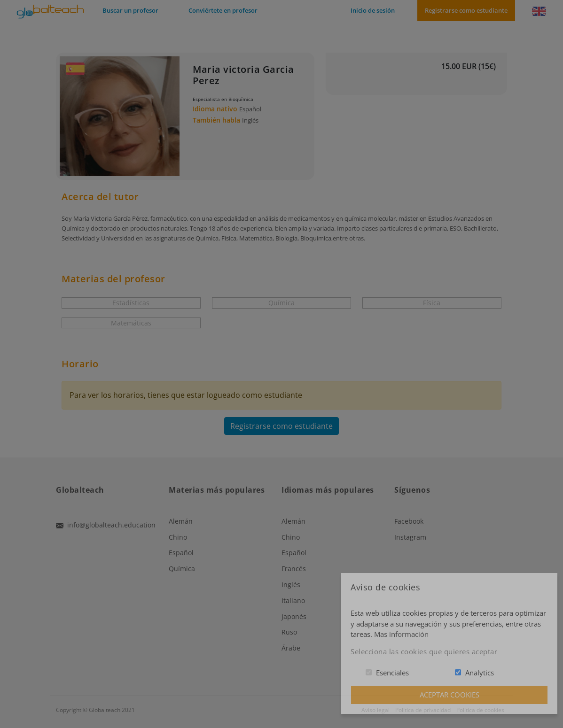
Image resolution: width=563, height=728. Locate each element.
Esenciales (392, 673)
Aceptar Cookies (450, 695)
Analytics (480, 673)
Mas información (401, 634)
